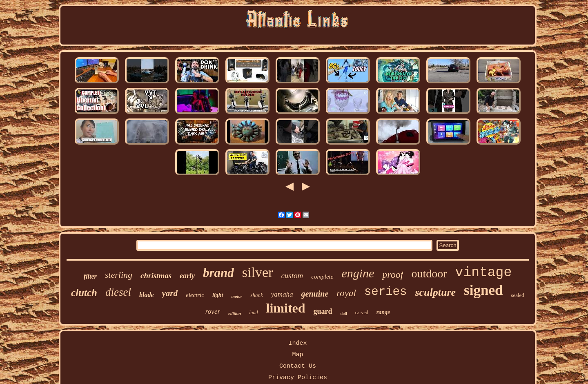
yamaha (282, 294)
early (187, 276)
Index (297, 343)
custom (292, 276)
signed (483, 290)
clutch (84, 293)
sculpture (435, 292)
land (253, 313)
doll (344, 314)
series (385, 292)
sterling (119, 275)
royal (346, 293)
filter (90, 276)
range (383, 312)
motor (237, 296)
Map (297, 355)
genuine (315, 294)
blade (147, 295)
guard (323, 311)
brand (218, 273)
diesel (118, 292)
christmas (156, 276)
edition (235, 313)
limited (286, 308)
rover (213, 311)
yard (170, 293)
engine (358, 273)
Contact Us (298, 366)
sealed (517, 295)
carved (362, 313)
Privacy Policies (298, 378)
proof (393, 275)
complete (322, 277)
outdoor (429, 273)
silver (258, 272)
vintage (484, 273)
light (218, 295)
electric (195, 295)
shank (256, 295)
